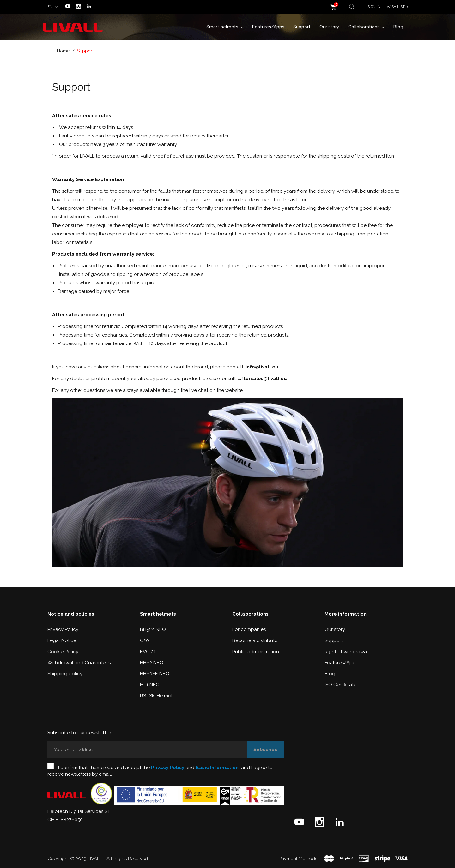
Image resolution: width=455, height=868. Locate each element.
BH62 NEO (152, 663)
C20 (144, 640)
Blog (398, 27)
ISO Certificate (340, 685)
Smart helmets (223, 27)
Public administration (256, 652)
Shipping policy (65, 674)
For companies (249, 629)
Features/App (340, 663)
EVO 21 (148, 652)
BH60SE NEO (155, 674)
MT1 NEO (150, 685)
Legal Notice (62, 640)
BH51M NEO (153, 629)
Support (302, 27)
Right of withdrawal (346, 652)
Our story (329, 27)
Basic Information (217, 768)
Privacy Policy (63, 629)
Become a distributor (256, 640)
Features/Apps (268, 27)
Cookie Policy (63, 652)
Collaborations (364, 27)
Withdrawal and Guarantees (79, 663)
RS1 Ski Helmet (156, 696)
